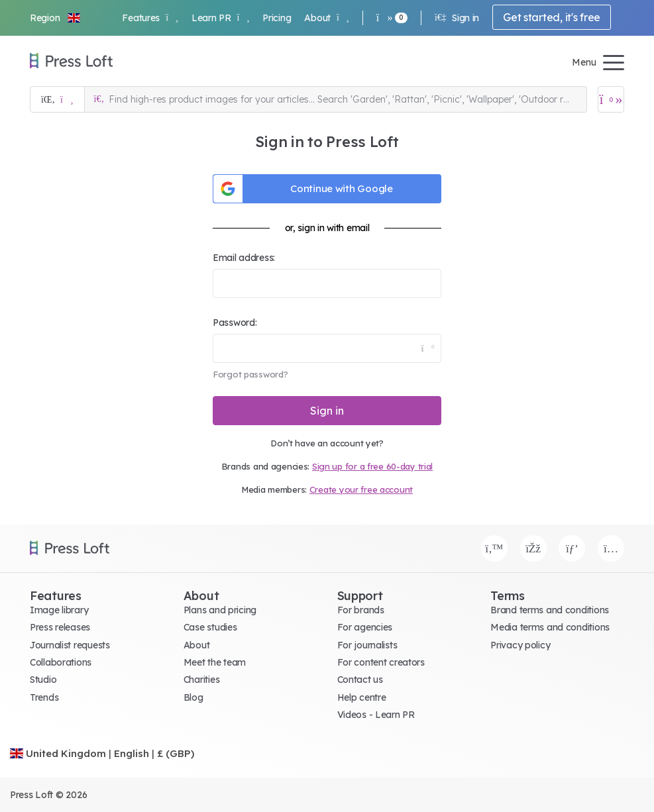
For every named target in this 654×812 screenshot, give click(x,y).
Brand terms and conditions (550, 610)
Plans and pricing (220, 610)
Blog (193, 697)
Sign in (457, 18)
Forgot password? (250, 374)
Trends (44, 697)
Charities (201, 680)
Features (150, 18)
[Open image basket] (611, 99)
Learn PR (220, 18)
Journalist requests (70, 645)
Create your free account (361, 489)
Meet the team (215, 662)
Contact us (360, 680)
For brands (361, 610)
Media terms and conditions (550, 627)
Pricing (277, 18)
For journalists (367, 645)
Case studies (210, 627)
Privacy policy (520, 645)
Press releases (60, 627)
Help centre (362, 697)
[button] (56, 18)
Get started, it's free (552, 17)
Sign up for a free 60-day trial (372, 466)
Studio (43, 680)
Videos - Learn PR (376, 715)
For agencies (365, 627)
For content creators (381, 662)
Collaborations (61, 662)
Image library (59, 610)
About (326, 18)
